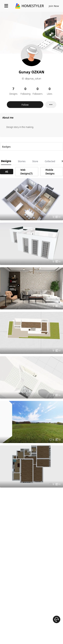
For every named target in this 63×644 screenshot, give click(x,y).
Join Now (54, 6)
